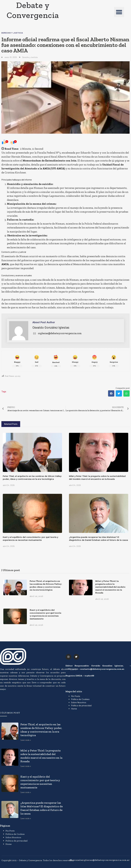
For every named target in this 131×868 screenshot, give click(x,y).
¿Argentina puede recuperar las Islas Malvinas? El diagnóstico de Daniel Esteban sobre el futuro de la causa (98, 538)
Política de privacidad (81, 706)
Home (74, 709)
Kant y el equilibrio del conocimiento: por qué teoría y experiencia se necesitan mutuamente (30, 538)
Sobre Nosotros (79, 702)
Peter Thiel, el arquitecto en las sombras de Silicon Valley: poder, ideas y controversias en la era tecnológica (32, 477)
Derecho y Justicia (12, 33)
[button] (119, 12)
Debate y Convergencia (33, 10)
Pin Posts (76, 696)
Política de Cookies (80, 699)
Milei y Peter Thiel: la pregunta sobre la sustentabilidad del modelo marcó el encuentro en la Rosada (97, 477)
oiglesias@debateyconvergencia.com (57, 333)
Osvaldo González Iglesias (51, 327)
